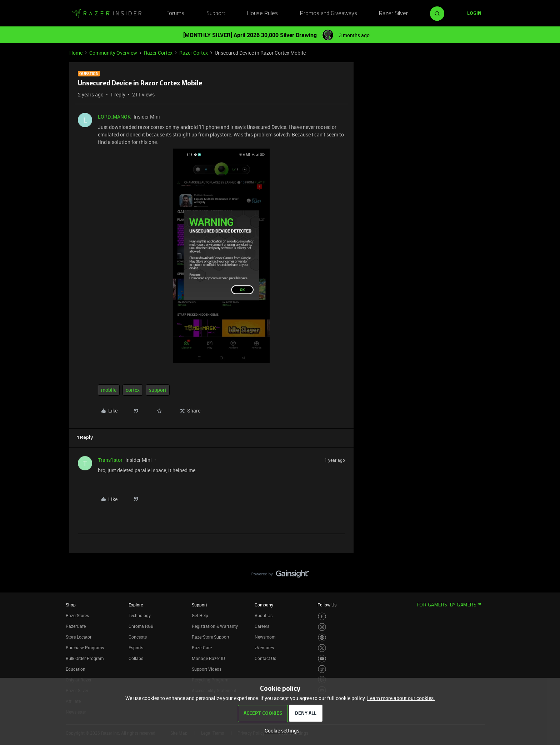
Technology (140, 615)
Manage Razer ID (208, 658)
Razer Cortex (158, 53)
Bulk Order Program (85, 658)
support (158, 390)
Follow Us (327, 605)
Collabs (136, 658)
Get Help (200, 615)
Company (264, 605)
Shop (71, 605)
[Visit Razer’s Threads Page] (322, 638)
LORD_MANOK (114, 117)
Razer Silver (393, 14)
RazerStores (77, 615)
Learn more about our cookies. (401, 698)
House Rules (262, 14)
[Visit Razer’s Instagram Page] (322, 627)
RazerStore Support (211, 637)
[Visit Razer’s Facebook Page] (322, 617)
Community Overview (113, 53)
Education (76, 669)
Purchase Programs (85, 647)
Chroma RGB (141, 626)
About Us (264, 615)
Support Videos (207, 669)
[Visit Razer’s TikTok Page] (322, 669)
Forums (175, 14)
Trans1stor (110, 460)
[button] (474, 14)
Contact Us (265, 658)
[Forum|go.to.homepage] (107, 14)
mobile (109, 390)
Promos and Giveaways (329, 14)
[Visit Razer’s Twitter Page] (322, 648)
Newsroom (265, 637)
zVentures (264, 647)
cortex (133, 390)
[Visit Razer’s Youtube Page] (322, 659)
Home (76, 53)
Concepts (138, 637)
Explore (136, 605)
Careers (262, 626)
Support (216, 14)
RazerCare (202, 647)
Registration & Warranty (215, 626)
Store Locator (79, 637)
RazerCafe (76, 626)
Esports (136, 647)
